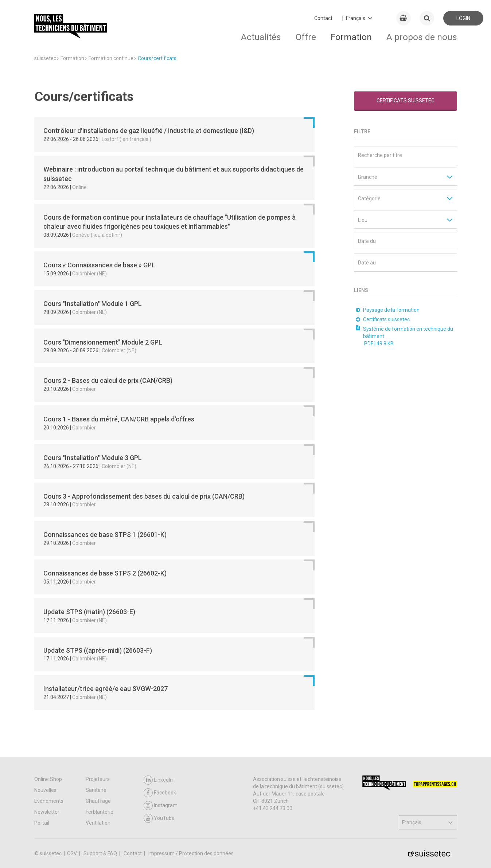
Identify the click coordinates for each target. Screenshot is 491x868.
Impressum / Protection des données (191, 853)
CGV (73, 853)
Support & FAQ (101, 853)
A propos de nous (422, 37)
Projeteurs (98, 779)
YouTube (159, 818)
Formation (351, 37)
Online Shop (48, 779)
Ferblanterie (100, 812)
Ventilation (98, 823)
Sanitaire (96, 790)
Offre (306, 37)
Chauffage (98, 801)
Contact (323, 18)
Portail (42, 823)
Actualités (261, 37)
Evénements (49, 801)
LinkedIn (158, 780)
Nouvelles (45, 790)
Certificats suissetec (406, 101)
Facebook (160, 793)
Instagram (161, 806)
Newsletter (47, 812)
